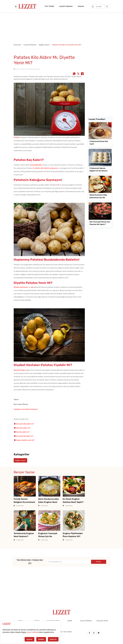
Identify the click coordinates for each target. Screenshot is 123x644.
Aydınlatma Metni (53, 621)
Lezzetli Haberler (66, 6)
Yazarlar (81, 6)
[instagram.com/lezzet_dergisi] (94, 633)
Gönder (99, 562)
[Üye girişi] (98, 6)
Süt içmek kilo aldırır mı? (25, 424)
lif (58, 185)
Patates (17, 137)
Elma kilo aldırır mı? (23, 428)
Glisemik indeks (19, 370)
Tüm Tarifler (49, 6)
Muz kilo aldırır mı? (23, 432)
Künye (21, 621)
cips (32, 287)
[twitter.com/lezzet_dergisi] (99, 633)
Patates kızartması (21, 287)
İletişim (37, 621)
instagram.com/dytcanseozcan (26, 409)
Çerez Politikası (86, 621)
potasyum (54, 168)
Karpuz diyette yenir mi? (25, 440)
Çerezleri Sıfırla (102, 621)
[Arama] (107, 6)
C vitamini (37, 168)
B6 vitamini (45, 168)
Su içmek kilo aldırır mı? (25, 436)
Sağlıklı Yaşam (44, 45)
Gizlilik (70, 621)
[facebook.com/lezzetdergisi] (89, 633)
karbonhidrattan (36, 165)
